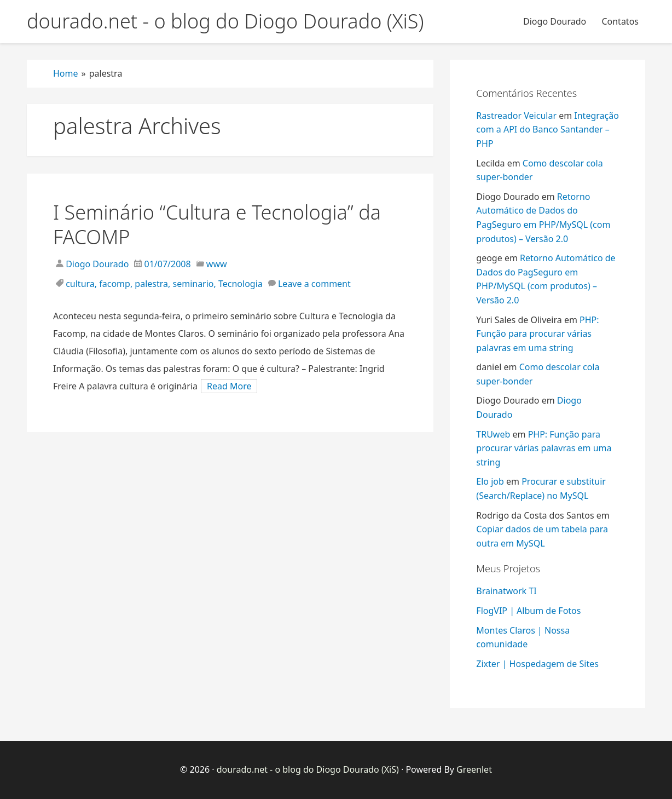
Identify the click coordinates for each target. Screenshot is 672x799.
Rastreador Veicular (516, 116)
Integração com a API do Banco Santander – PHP (548, 130)
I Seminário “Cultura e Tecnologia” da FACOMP (217, 225)
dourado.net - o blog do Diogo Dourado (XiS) (308, 769)
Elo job (490, 481)
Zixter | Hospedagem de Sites (537, 664)
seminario (193, 284)
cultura (80, 284)
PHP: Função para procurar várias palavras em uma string (537, 334)
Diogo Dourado (555, 21)
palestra (151, 284)
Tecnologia (241, 284)
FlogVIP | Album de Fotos (528, 611)
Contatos (620, 21)
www (217, 264)
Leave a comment (314, 284)
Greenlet (474, 769)
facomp (115, 284)
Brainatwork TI (506, 591)
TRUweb (493, 434)
